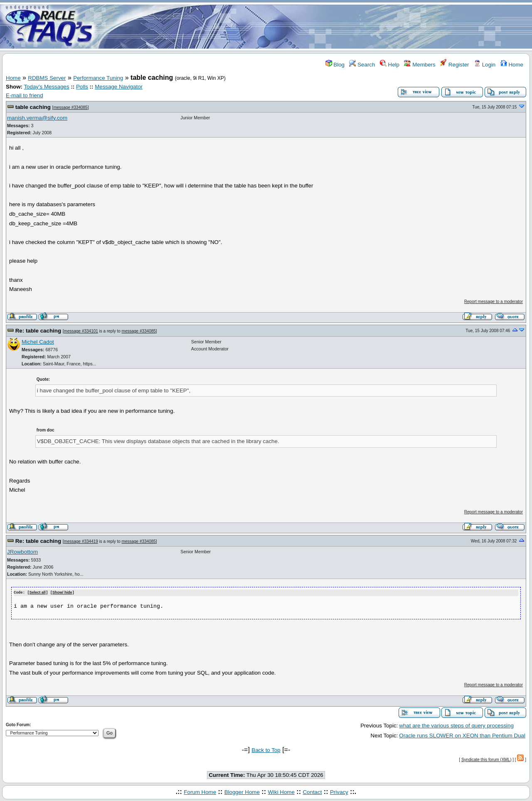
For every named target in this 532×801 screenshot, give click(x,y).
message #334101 (81, 331)
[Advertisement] (315, 26)
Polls (82, 87)
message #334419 (81, 541)
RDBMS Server (47, 78)
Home (512, 65)
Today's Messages (46, 87)
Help (390, 65)
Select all (38, 593)
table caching (33, 107)
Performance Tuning (98, 78)
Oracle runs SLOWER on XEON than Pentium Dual (462, 736)
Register (454, 65)
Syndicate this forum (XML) (486, 759)
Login (485, 65)
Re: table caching (38, 331)
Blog (335, 65)
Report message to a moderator (494, 302)
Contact (312, 792)
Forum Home (200, 792)
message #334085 (70, 107)
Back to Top (266, 750)
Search (362, 65)
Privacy (339, 792)
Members (420, 65)
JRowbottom (22, 552)
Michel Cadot (38, 342)
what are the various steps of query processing (456, 725)
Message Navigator (119, 87)
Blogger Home (242, 792)
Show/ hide (62, 593)
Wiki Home (281, 792)
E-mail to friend (25, 95)
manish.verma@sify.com (37, 118)
